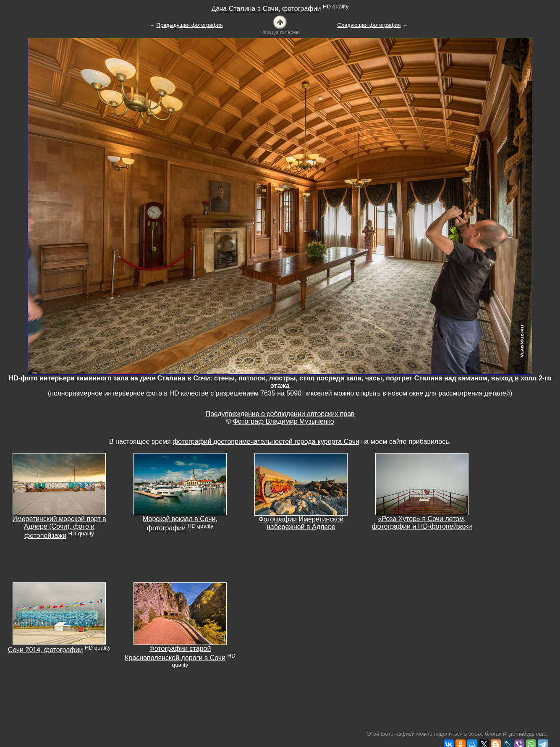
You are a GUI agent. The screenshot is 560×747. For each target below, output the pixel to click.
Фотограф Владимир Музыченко (284, 421)
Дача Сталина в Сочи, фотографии (266, 9)
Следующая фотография (369, 25)
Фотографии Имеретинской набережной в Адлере (301, 523)
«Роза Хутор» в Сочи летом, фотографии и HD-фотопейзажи (422, 523)
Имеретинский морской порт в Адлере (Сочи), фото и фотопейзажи (59, 527)
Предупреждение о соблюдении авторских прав (280, 414)
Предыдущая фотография (190, 25)
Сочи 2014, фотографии (46, 650)
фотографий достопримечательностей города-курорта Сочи (266, 442)
